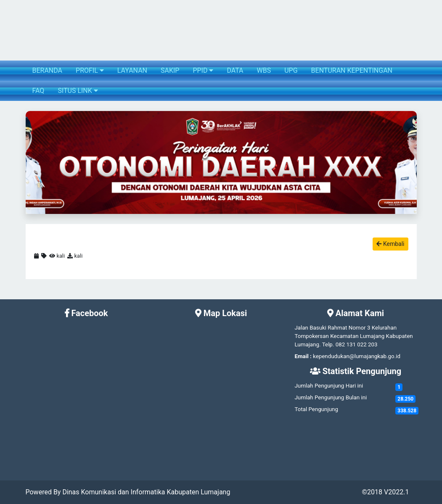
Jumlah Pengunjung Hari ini (329, 386)
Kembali (390, 244)
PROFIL (90, 70)
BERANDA (48, 70)
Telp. (328, 344)
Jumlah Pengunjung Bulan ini (331, 397)
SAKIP (170, 70)
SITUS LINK (78, 91)
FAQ (38, 91)
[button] (32, 162)
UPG (291, 70)
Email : (303, 356)
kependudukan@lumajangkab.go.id (357, 356)
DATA (235, 70)
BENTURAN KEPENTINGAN (352, 70)
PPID (203, 70)
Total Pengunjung (316, 409)
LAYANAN (132, 70)
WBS (264, 70)
